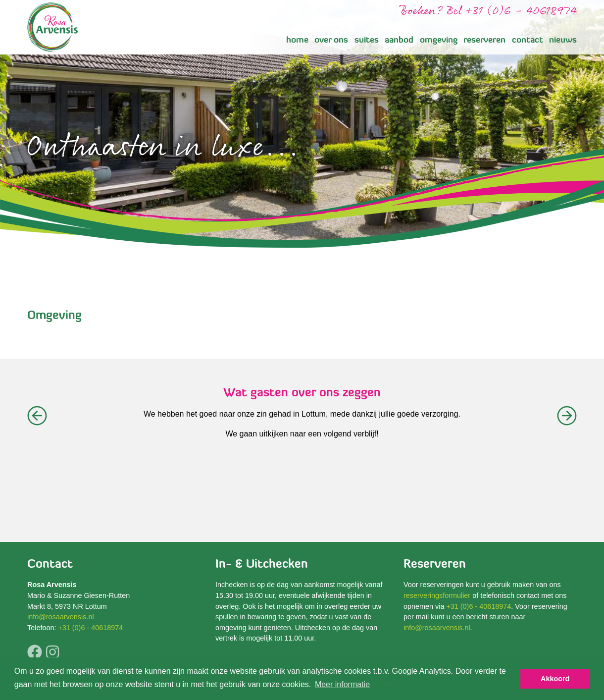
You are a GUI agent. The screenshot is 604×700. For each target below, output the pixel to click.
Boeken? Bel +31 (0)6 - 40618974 (488, 11)
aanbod (399, 40)
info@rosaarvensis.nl (61, 617)
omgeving (439, 40)
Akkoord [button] (555, 679)
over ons (331, 40)
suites (367, 40)
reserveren (484, 40)
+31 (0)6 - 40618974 (90, 628)
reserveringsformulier (437, 595)
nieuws (563, 40)
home (297, 40)
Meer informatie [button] (342, 684)
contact (528, 40)
